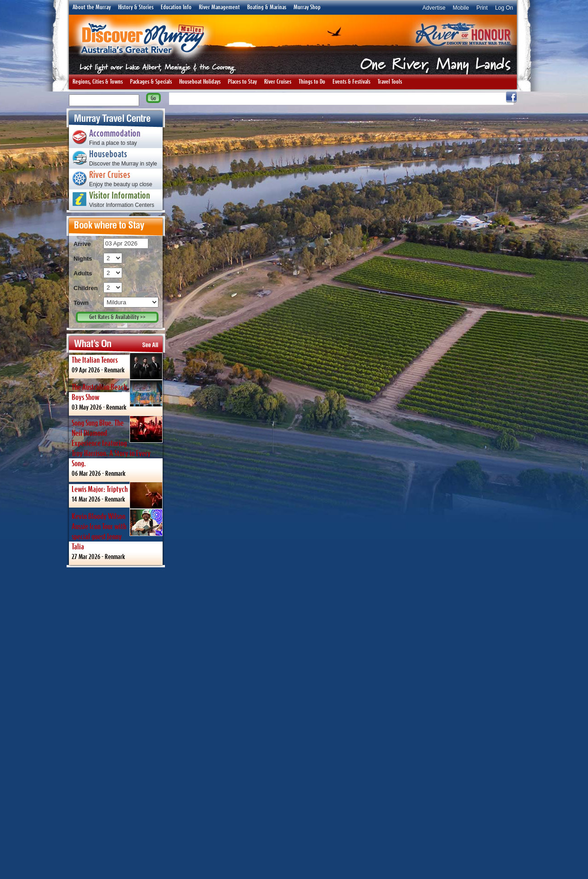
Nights (83, 259)
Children (86, 288)
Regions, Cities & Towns (98, 82)
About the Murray (92, 7)
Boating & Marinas (267, 7)
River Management (219, 7)
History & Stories (136, 7)
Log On (504, 8)
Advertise (434, 8)
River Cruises (278, 82)
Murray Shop (307, 7)
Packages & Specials (151, 82)
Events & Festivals (351, 82)
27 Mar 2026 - (117, 534)
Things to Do (312, 82)
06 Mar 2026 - (117, 446)
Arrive (82, 244)
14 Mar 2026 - (117, 495)
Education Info (176, 7)
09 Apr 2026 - (117, 365)
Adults (83, 273)
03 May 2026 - (117, 395)
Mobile (461, 8)
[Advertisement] (116, 723)
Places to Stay (242, 82)
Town (81, 303)
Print (482, 8)
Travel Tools (390, 82)
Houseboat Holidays (200, 82)
